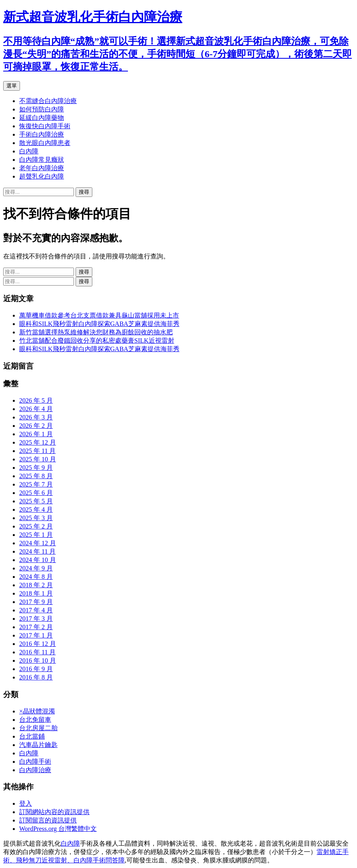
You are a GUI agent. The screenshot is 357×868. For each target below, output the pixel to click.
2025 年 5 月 (36, 501)
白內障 (29, 151)
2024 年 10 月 (38, 560)
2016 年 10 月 (38, 660)
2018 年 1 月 (36, 593)
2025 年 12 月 (38, 442)
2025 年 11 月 (37, 451)
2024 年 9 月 (36, 568)
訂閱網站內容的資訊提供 (54, 812)
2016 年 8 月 (36, 677)
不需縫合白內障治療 (48, 101)
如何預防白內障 (42, 109)
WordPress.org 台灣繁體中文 (58, 829)
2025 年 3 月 (36, 518)
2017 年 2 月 (36, 627)
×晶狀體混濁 (37, 711)
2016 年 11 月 (37, 652)
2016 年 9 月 (36, 669)
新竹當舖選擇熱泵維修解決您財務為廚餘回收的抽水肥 (96, 332)
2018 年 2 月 (36, 585)
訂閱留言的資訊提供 (48, 820)
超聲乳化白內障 (42, 176)
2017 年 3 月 (36, 619)
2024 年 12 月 (38, 543)
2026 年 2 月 (36, 426)
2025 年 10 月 (38, 459)
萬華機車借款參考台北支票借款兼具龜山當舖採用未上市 (99, 315)
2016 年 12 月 (38, 644)
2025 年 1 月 (36, 535)
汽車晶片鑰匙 (38, 745)
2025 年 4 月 (36, 509)
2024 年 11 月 (37, 551)
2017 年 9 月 (36, 602)
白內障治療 (35, 770)
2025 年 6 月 (36, 493)
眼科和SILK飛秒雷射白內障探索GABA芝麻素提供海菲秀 (99, 324)
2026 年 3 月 (36, 417)
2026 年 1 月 (36, 434)
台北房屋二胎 (38, 728)
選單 (12, 86)
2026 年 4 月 (36, 409)
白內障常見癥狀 (42, 160)
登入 (26, 803)
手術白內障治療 (42, 134)
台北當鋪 (32, 736)
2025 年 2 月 (36, 526)
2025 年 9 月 (36, 468)
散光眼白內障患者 (45, 143)
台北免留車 (35, 720)
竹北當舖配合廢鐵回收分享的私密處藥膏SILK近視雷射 (97, 341)
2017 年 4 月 (36, 610)
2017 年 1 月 (36, 635)
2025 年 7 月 (36, 484)
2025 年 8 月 (36, 476)
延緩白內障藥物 (42, 118)
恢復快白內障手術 (45, 126)
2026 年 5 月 (36, 400)
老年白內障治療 (42, 168)
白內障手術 (35, 762)
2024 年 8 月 (36, 577)
